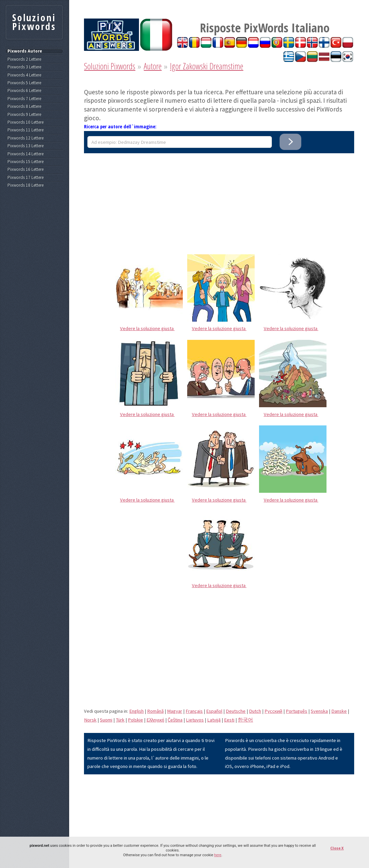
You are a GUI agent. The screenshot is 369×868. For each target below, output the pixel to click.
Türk (120, 720)
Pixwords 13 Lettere (25, 146)
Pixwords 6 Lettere (24, 91)
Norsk (90, 720)
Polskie (135, 720)
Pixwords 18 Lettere (25, 185)
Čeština (175, 720)
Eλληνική (155, 720)
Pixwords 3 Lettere (24, 67)
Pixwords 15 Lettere (25, 162)
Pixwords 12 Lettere (25, 138)
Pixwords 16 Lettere (25, 169)
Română (155, 711)
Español (214, 711)
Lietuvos (195, 720)
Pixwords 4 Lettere (24, 75)
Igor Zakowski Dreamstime (207, 66)
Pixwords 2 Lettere (24, 59)
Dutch (255, 711)
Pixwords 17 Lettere (25, 178)
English (136, 711)
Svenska (319, 711)
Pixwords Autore (25, 51)
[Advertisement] (219, 200)
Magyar (175, 711)
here (218, 855)
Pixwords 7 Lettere (24, 99)
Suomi (106, 720)
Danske (339, 711)
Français (194, 711)
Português (296, 711)
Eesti (229, 720)
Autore (153, 66)
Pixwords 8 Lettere (24, 106)
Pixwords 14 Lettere (25, 154)
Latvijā (214, 720)
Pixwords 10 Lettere (25, 122)
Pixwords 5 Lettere (24, 83)
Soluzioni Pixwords (110, 66)
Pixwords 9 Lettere (24, 115)
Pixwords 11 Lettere (25, 130)
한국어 (245, 720)
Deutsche (236, 711)
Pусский (273, 711)
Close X (337, 848)
